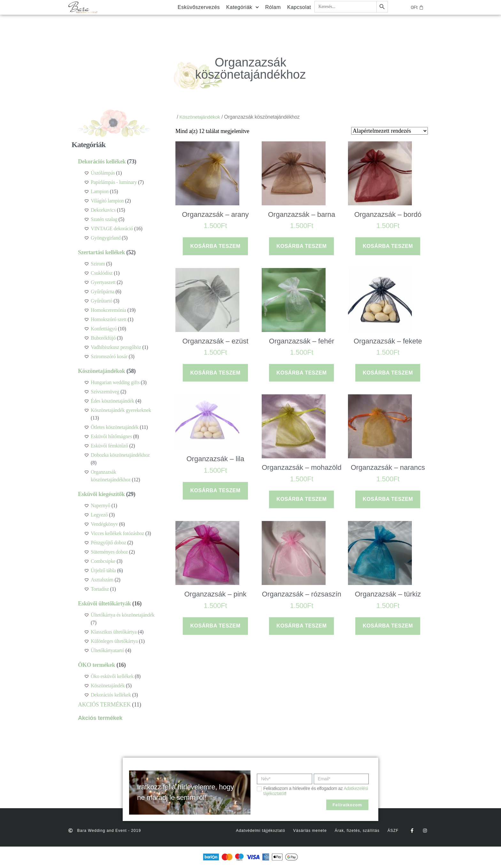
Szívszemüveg (105, 392)
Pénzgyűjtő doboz (108, 543)
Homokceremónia (108, 310)
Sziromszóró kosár (109, 356)
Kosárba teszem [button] (215, 246)
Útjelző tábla (103, 570)
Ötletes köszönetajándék (115, 427)
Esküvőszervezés (199, 7)
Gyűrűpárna (103, 292)
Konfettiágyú (104, 329)
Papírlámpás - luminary (114, 182)
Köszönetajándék (108, 686)
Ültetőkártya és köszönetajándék (123, 615)
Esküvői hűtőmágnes (111, 436)
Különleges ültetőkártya (114, 641)
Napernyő (100, 505)
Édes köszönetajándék (112, 401)
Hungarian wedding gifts (115, 382)
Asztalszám (102, 580)
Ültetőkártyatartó (108, 650)
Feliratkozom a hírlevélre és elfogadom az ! (316, 791)
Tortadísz (100, 589)
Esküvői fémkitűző (109, 446)
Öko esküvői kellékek (112, 676)
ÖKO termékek (96, 665)
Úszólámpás (103, 173)
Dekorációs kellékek (102, 162)
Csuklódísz (102, 273)
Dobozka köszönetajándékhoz (120, 455)
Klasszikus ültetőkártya (114, 632)
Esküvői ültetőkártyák (104, 604)
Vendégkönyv (104, 524)
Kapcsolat (299, 7)
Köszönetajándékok (101, 371)
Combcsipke (103, 561)
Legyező (99, 515)
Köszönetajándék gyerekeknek (121, 410)
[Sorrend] (389, 131)
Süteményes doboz (109, 552)
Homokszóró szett (109, 319)
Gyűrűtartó (102, 301)
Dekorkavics (103, 210)
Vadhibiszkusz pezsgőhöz (116, 347)
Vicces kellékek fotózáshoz (117, 533)
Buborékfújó (103, 338)
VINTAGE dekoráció (112, 229)
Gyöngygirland (106, 238)
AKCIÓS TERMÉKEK (104, 705)
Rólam (273, 7)
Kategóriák (243, 7)
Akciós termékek (100, 718)
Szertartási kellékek (101, 252)
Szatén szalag (104, 219)
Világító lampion (107, 201)
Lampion (100, 191)
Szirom (98, 264)
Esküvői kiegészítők (101, 494)
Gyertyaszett (103, 282)
